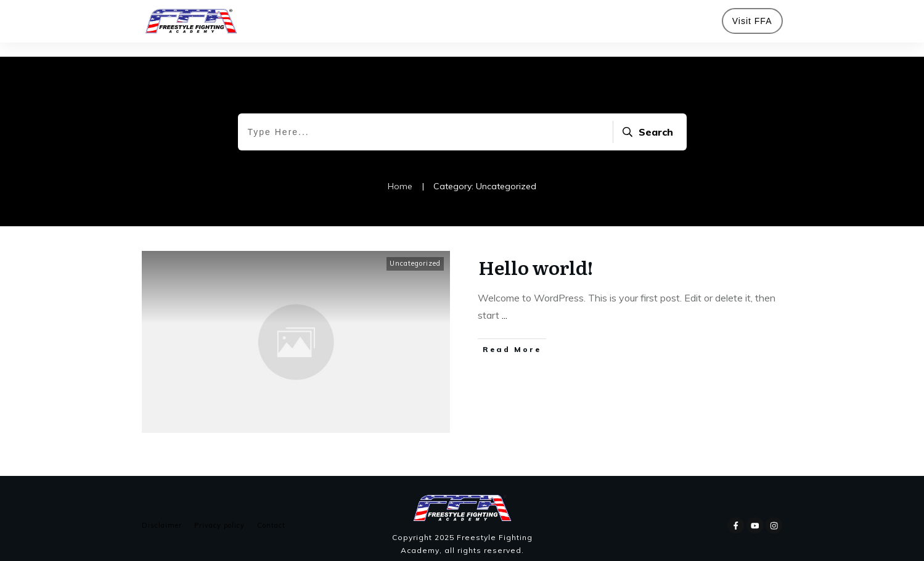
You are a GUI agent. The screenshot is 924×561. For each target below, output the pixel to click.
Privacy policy (219, 511)
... (505, 301)
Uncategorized (415, 249)
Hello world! (536, 253)
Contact (271, 511)
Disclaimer (162, 511)
